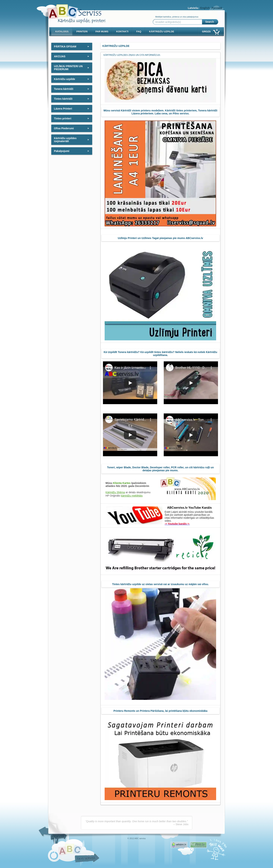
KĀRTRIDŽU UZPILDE (162, 32)
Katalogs (62, 32)
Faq (139, 32)
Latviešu (193, 8)
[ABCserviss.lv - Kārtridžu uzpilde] (73, 11)
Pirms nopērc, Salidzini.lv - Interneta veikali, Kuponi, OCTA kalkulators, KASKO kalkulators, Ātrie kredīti (179, 845)
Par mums (102, 32)
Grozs (210, 31)
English (205, 8)
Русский (217, 8)
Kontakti (122, 32)
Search (210, 22)
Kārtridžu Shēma (115, 492)
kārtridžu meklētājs (132, 496)
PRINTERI (82, 32)
